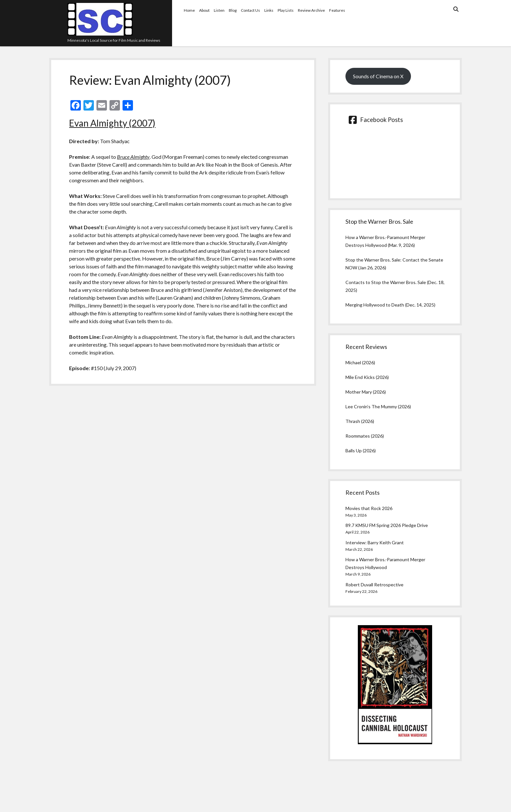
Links (269, 10)
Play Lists (286, 10)
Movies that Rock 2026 (369, 508)
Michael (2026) (360, 362)
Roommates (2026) (365, 436)
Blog (233, 10)
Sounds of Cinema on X (378, 76)
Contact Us (250, 10)
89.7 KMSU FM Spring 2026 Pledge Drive (387, 525)
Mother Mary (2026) (366, 392)
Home (189, 10)
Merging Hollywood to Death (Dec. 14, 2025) (390, 305)
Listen (219, 10)
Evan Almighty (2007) (112, 123)
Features (337, 10)
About (204, 10)
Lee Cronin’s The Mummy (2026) (378, 406)
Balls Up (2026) (361, 451)
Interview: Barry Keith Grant (375, 542)
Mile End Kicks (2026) (367, 377)
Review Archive (311, 10)
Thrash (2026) (360, 421)
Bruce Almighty (133, 157)
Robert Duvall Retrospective (374, 585)
